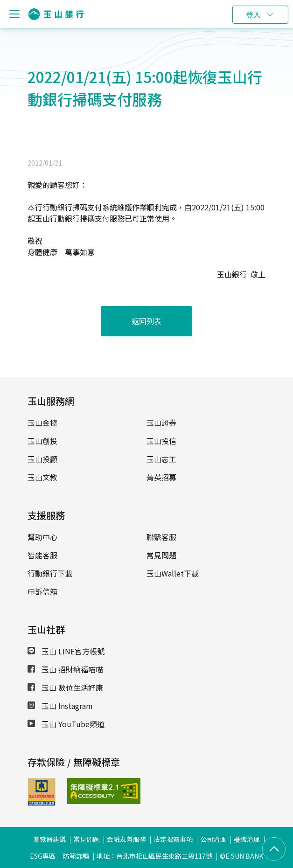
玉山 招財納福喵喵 (65, 669)
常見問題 (161, 555)
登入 (253, 14)
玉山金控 (42, 423)
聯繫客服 (161, 537)
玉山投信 (161, 441)
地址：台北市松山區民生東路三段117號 (154, 856)
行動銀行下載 (50, 573)
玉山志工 (161, 459)
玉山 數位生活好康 (65, 687)
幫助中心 (42, 537)
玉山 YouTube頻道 (66, 724)
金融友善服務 (126, 839)
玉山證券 (161, 423)
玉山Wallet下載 (173, 573)
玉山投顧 (42, 459)
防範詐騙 (76, 856)
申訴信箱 (42, 591)
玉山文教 (42, 477)
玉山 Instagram (60, 706)
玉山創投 (42, 441)
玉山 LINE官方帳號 (66, 651)
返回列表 (146, 321)
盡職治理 (247, 839)
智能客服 (42, 555)
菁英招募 (161, 477)
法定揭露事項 (173, 839)
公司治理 (213, 839)
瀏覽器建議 (49, 839)
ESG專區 (43, 856)
